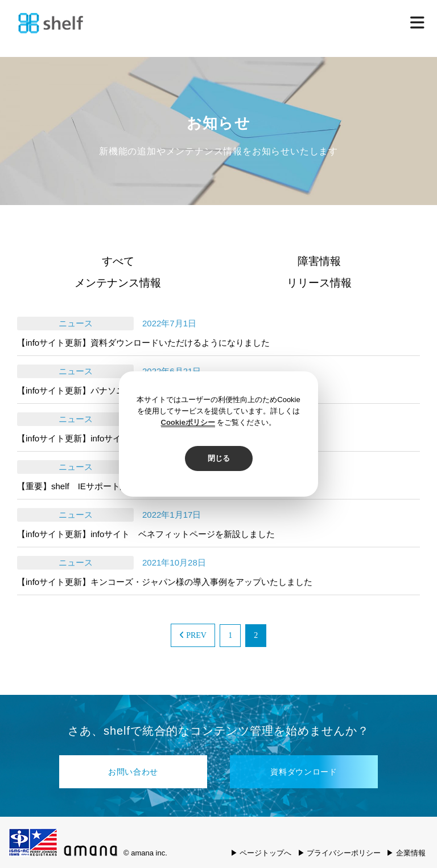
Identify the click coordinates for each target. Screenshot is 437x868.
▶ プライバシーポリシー (339, 853)
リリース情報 (319, 283)
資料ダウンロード (304, 772)
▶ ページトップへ (261, 853)
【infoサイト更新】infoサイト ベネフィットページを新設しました (146, 534)
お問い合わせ (133, 772)
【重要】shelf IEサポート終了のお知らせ (98, 486)
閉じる (219, 458)
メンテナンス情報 (118, 283)
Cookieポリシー (188, 422)
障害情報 (319, 261)
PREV (193, 635)
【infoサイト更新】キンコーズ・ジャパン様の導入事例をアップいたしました (165, 582)
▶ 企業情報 (406, 853)
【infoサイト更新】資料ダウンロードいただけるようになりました (143, 343)
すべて (118, 261)
